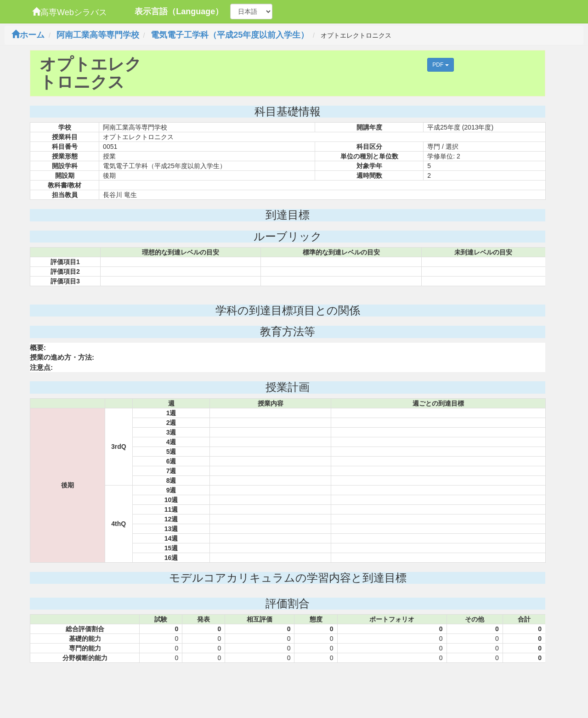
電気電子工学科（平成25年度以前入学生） (230, 35)
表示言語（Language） (179, 11)
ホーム (28, 35)
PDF (440, 65)
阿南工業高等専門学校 (98, 35)
